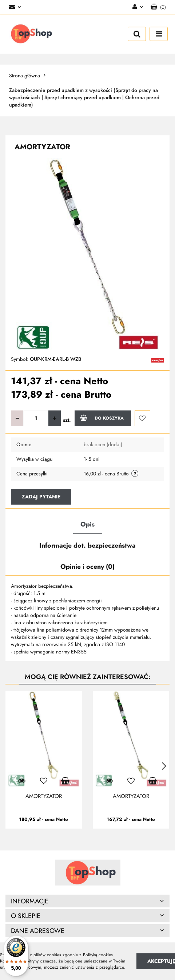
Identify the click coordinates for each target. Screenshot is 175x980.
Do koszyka (102, 418)
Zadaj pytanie (41, 497)
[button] (158, 7)
